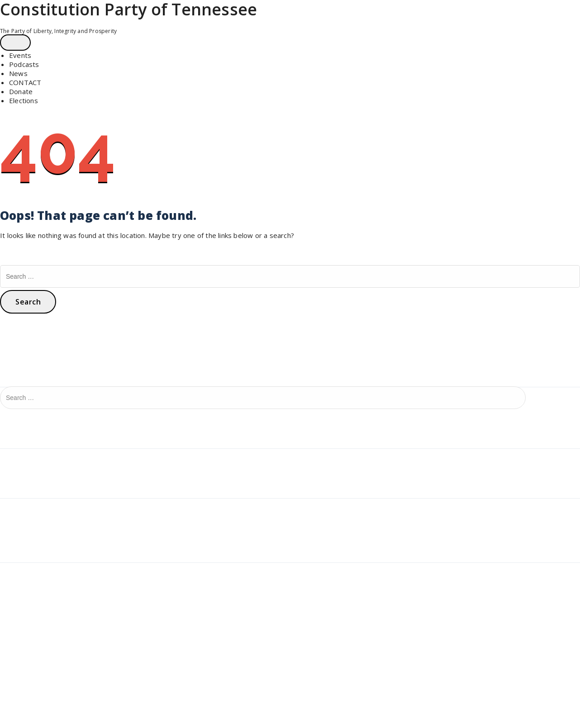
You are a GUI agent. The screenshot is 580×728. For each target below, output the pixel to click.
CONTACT (25, 82)
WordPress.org (28, 614)
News (18, 73)
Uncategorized (27, 457)
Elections (24, 100)
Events (20, 55)
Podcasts (24, 64)
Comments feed (30, 600)
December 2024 (30, 506)
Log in (13, 571)
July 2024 (19, 521)
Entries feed (24, 585)
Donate (21, 91)
